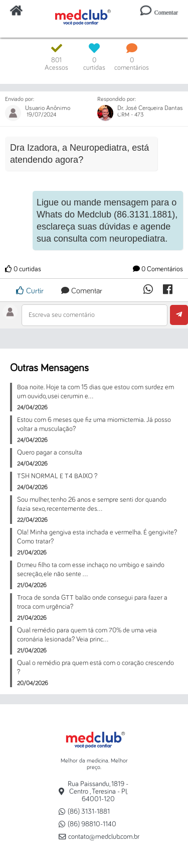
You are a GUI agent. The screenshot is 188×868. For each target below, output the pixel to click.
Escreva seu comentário (62, 315)
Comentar (82, 291)
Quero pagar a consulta (50, 453)
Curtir (30, 291)
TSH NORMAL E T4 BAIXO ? (57, 476)
